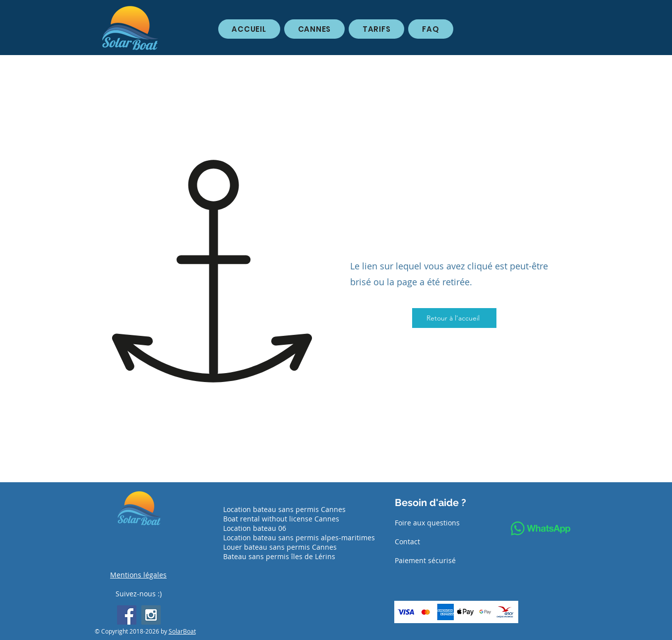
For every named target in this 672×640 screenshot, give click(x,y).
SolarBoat (182, 631)
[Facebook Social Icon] (127, 615)
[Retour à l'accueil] (454, 318)
